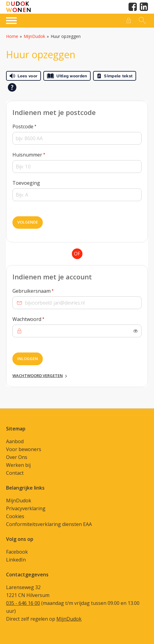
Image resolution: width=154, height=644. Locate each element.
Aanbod (15, 441)
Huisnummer (40, 154)
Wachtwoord (40, 319)
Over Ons (17, 457)
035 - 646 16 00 (23, 603)
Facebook (17, 552)
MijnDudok (34, 36)
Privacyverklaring (26, 508)
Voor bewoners (24, 449)
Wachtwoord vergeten (38, 376)
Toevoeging (26, 183)
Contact (15, 473)
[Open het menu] (12, 20)
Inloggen (28, 359)
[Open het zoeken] (142, 21)
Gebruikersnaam (44, 291)
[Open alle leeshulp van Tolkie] (12, 87)
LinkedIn (16, 560)
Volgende (28, 222)
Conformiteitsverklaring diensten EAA (49, 524)
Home (12, 36)
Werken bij (18, 465)
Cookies (15, 516)
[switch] (136, 331)
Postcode (36, 126)
